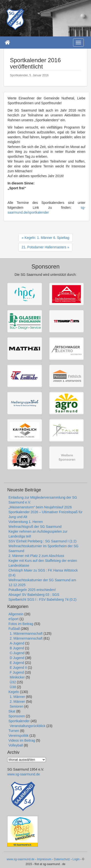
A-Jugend (17, 643)
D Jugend (17, 658)
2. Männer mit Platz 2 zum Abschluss (36, 556)
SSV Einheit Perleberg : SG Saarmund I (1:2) (42, 541)
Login (76, 859)
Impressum (44, 859)
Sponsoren (17, 716)
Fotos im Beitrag (21, 624)
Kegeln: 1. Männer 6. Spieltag (47, 238)
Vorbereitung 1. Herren (26, 522)
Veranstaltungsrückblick (28, 726)
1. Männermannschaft (26, 634)
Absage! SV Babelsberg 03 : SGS (34, 595)
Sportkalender (19, 75)
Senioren (17, 706)
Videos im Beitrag (22, 740)
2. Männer (17, 702)
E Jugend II (18, 668)
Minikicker (17, 677)
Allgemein (16, 614)
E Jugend (17, 663)
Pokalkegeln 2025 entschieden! (32, 590)
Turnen (14, 731)
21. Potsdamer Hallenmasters (44, 247)
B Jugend (17, 648)
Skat (12, 711)
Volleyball (16, 745)
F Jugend (17, 672)
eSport (13, 619)
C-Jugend (17, 653)
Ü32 (13, 682)
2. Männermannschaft (26, 638)
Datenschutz (62, 859)
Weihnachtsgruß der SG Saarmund (35, 527)
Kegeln (14, 692)
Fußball (14, 629)
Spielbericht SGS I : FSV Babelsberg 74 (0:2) (42, 599)
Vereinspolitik (19, 736)
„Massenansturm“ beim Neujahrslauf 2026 (40, 507)
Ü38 (13, 687)
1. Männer (17, 697)
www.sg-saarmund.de (24, 774)
